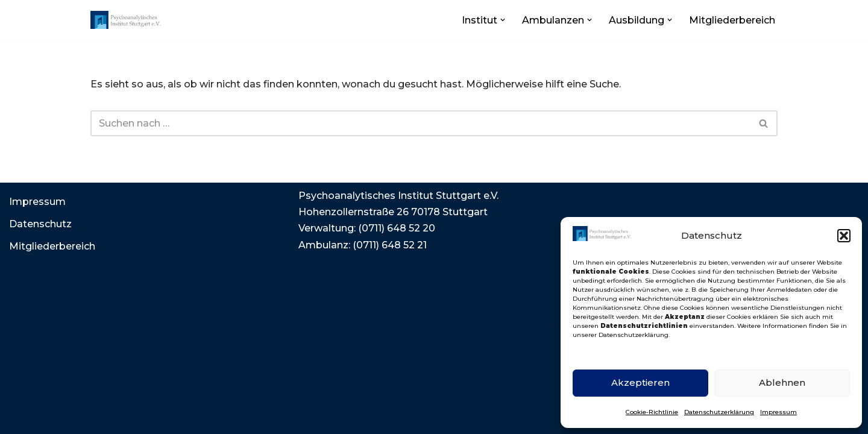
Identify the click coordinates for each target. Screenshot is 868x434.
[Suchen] (420, 123)
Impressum (778, 412)
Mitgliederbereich (732, 20)
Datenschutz (40, 224)
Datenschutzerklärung (719, 412)
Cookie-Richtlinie (652, 412)
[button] (844, 236)
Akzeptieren (640, 382)
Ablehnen (782, 382)
